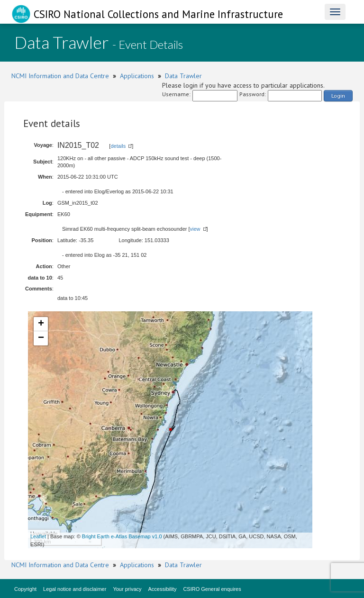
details (118, 146)
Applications (137, 76)
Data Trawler (183, 76)
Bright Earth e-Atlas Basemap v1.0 (122, 536)
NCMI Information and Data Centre (60, 76)
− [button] (41, 338)
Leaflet (38, 536)
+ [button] (41, 324)
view (195, 229)
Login (338, 95)
